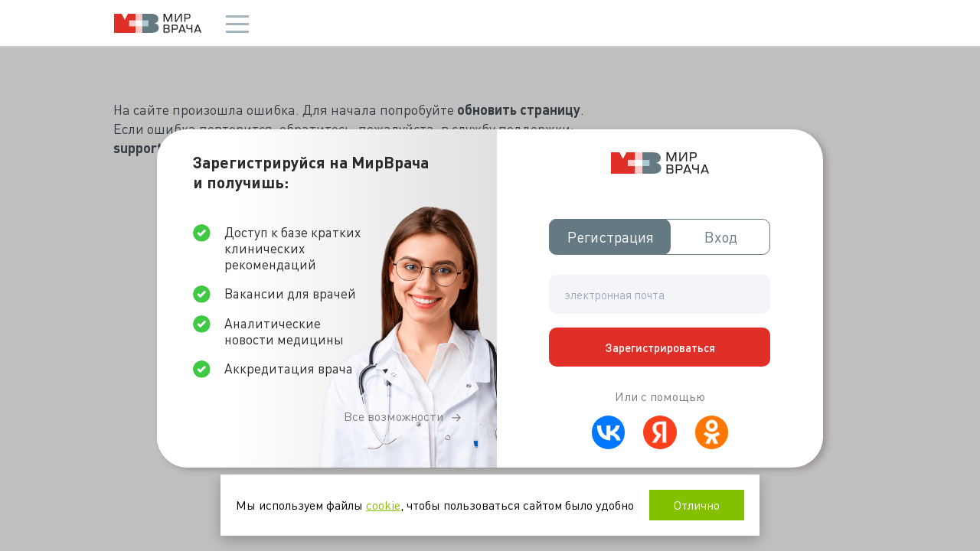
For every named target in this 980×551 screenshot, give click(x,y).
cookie (383, 505)
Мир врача (158, 23)
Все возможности (394, 416)
